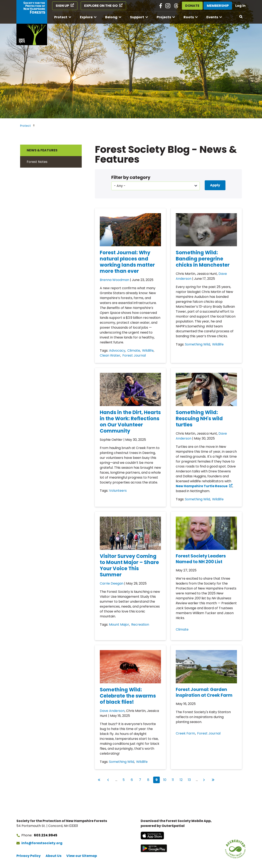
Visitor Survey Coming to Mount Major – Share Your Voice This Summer (129, 565)
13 (190, 779)
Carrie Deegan (112, 583)
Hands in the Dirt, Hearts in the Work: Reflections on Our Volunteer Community (130, 422)
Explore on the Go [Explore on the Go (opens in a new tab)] (101, 6)
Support (137, 17)
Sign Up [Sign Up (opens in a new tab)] (62, 6)
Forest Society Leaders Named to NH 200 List (201, 559)
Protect (61, 17)
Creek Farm (185, 733)
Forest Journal (134, 355)
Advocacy (117, 351)
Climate (134, 351)
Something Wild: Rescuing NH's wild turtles (199, 418)
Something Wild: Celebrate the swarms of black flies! (128, 696)
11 (174, 779)
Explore (86, 17)
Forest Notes (37, 162)
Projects (164, 17)
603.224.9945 (46, 835)
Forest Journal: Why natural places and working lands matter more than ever (127, 262)
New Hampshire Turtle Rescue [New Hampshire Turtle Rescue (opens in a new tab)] (202, 486)
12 (182, 779)
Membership (218, 6)
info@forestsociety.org (42, 843)
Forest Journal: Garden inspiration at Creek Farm (204, 692)
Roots (189, 17)
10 (166, 779)
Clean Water (110, 355)
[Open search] (241, 17)
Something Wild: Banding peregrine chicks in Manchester (203, 259)
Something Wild (198, 344)
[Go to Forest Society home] (32, 23)
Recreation (140, 625)
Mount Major (119, 625)
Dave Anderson (112, 711)
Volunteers (118, 491)
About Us (53, 856)
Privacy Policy (29, 856)
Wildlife (148, 351)
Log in (240, 6)
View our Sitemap (82, 856)
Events (212, 17)
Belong (111, 17)
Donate (192, 6)
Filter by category (131, 177)
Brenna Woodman (114, 280)
